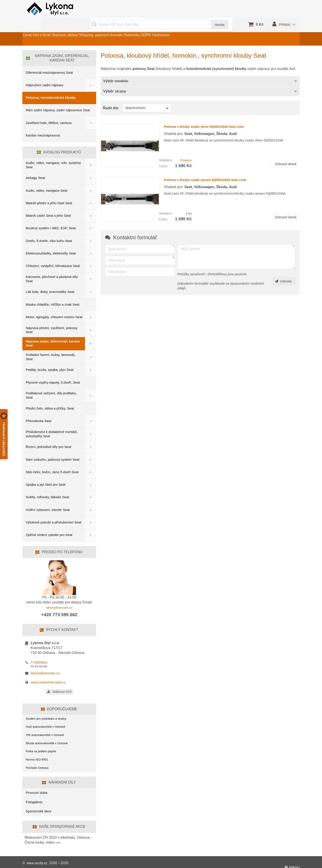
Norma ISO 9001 (38, 756)
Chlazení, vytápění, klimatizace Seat (53, 255)
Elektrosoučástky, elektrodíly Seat (51, 242)
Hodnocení (203, 28)
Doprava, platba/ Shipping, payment (100, 28)
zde (58, 840)
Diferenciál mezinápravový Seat (49, 61)
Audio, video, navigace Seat (47, 179)
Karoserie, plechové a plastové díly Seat (52, 268)
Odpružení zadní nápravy (44, 74)
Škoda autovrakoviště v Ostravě (49, 737)
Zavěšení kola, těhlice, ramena (49, 112)
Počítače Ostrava (39, 765)
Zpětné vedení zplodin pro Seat (49, 525)
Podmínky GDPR (172, 28)
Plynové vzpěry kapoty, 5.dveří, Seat (53, 372)
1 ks (188, 194)
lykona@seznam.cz (59, 598)
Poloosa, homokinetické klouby (51, 86)
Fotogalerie (34, 800)
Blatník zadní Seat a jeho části (48, 204)
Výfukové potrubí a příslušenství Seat (50, 512)
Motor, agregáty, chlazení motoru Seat (50, 306)
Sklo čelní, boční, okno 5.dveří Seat (52, 462)
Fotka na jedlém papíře (43, 746)
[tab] (200, 70)
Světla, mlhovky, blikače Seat (47, 487)
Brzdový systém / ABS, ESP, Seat (51, 217)
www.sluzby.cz (38, 861)
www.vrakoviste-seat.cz (48, 673)
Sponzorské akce (39, 809)
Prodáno (185, 145)
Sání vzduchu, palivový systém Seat (53, 449)
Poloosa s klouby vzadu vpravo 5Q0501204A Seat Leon (217, 164)
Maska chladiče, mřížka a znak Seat (53, 293)
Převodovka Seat (38, 411)
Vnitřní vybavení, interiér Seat (48, 499)
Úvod (31, 28)
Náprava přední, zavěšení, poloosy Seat (52, 319)
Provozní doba (37, 790)
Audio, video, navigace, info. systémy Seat (47, 154)
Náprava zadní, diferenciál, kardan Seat (53, 333)
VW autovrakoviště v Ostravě (47, 728)
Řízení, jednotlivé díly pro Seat (48, 436)
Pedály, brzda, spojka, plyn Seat (50, 359)
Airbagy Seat (35, 167)
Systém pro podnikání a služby (49, 709)
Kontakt (143, 28)
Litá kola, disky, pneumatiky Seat (50, 281)
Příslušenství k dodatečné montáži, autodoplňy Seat (52, 424)
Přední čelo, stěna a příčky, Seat (50, 398)
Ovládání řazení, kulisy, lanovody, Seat (51, 346)
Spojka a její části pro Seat (46, 474)
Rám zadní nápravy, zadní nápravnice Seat (58, 99)
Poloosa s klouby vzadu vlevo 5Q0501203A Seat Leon (216, 115)
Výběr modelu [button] (116, 70)
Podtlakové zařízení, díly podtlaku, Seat (51, 385)
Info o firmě (53, 28)
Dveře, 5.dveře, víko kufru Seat (49, 229)
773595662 (39, 653)
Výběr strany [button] (115, 80)
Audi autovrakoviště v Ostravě (48, 719)
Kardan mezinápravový (43, 124)
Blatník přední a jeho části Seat (49, 192)
